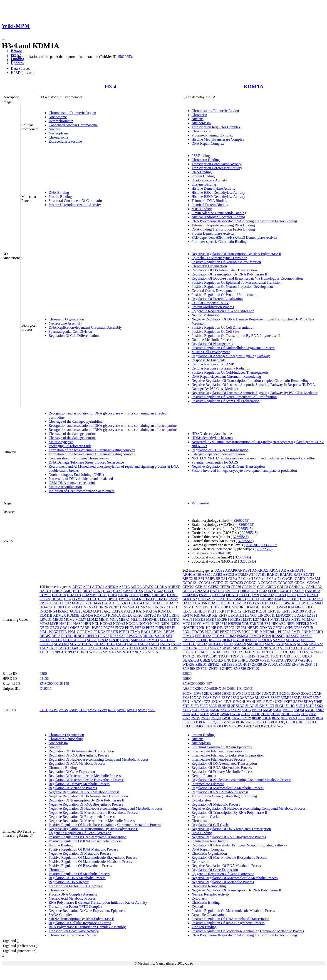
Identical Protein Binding (210, 205)
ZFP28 (257, 664)
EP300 (44, 603)
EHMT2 (161, 599)
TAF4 (62, 648)
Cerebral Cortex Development (214, 291)
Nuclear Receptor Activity (211, 894)
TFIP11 (293, 652)
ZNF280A (270, 664)
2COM (188, 693)
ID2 (265, 603)
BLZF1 (199, 579)
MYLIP (208, 624)
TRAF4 (224, 656)
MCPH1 (223, 619)
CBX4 (128, 591)
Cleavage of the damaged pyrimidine (75, 421)
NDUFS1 (263, 624)
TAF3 (53, 648)
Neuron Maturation (206, 315)
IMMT (318, 603)
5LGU (280, 706)
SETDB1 (70, 640)
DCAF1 (57, 599)
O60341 (233, 688)
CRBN (271, 587)
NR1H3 (217, 628)
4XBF (288, 702)
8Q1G (266, 722)
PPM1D (188, 636)
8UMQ (198, 726)
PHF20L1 (270, 632)
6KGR (288, 710)
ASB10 (207, 574)
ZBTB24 (214, 664)
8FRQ (212, 722)
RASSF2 (292, 636)
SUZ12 (75, 644)
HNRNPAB (128, 607)
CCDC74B (269, 583)
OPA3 (298, 628)
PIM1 (44, 632)
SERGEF (308, 640)
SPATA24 (190, 648)
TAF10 (121, 644)
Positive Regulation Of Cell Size (215, 331)
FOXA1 (78, 603)
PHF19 (256, 632)
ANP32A (112, 587)
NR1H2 (205, 628)
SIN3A (103, 640)
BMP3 (210, 579)
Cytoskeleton (201, 800)
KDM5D (100, 615)
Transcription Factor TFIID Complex (76, 886)
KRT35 (287, 611)
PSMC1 (243, 636)
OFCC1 (278, 628)
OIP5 (289, 628)
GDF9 (302, 595)
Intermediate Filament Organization (218, 751)
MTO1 (187, 624)
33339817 (269, 545)
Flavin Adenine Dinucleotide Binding (219, 213)
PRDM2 (86, 632)
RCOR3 (215, 640)
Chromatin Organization (66, 319)
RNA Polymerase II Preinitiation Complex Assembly (87, 927)
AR (283, 570)
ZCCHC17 (243, 664)
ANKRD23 (260, 570)
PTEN (266, 636)
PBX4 (187, 632)
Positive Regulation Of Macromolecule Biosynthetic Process (93, 857)
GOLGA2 (190, 599)
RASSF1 (278, 636)
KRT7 (223, 615)
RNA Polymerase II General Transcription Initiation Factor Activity (98, 902)
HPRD (16, 73)
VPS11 (265, 660)
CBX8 (159, 591)
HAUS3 (188, 603)
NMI (313, 624)
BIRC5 (57, 591)
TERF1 (260, 652)
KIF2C (138, 615)
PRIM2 (231, 636)
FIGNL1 (232, 595)
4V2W (102, 710)
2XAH (317, 693)
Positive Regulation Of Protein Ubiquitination (225, 295)
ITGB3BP (220, 607)
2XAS (207, 698)
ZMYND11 (123, 652)
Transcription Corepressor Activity (217, 168)
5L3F (231, 706)
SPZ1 (237, 648)
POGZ (54, 632)
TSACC (263, 656)
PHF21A (284, 632)
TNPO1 (58, 652)
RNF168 (251, 640)
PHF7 (150, 628)
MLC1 (264, 619)
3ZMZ (307, 698)
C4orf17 (249, 579)
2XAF (296, 693)
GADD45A (93, 603)
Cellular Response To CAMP (213, 364)
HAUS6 (201, 603)
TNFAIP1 (316, 652)
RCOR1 (67, 636)
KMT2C (150, 615)
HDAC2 (172, 603)
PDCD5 (198, 632)
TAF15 (165, 644)
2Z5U (235, 698)
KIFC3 (310, 607)
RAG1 (146, 632)
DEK (68, 599)
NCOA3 (119, 624)
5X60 (319, 706)
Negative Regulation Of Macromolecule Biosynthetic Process (93, 813)
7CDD (256, 714)
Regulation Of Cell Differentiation (74, 336)
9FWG (278, 726)
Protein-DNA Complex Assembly (73, 894)
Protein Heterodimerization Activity (75, 205)
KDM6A (114, 615)
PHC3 (129, 628)
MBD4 (211, 619)
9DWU (240, 726)
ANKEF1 (244, 570)
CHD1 (102, 595)
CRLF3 (283, 587)
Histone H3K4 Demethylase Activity (218, 192)
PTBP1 (124, 632)
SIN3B (114, 640)
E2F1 (254, 591)
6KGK (215, 710)
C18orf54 (235, 579)
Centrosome (200, 862)
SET (169, 636)
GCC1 (291, 595)
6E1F (196, 710)
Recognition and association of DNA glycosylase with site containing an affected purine (113, 425)
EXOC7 (298, 591)
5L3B (195, 706)
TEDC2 (248, 652)
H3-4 (111, 87)
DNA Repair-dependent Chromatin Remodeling (226, 376)
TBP (163, 648)
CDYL (169, 591)
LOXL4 (300, 615)
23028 (187, 674)
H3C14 (305, 599)
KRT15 (213, 611)
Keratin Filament (204, 776)
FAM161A (312, 591)
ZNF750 (240, 669)
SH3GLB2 (216, 644)
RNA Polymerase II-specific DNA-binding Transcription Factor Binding (244, 221)
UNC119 (230, 660)
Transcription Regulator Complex (216, 127)
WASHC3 (305, 660)
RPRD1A (265, 640)
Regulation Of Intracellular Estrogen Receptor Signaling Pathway (239, 845)
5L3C (204, 706)
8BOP (256, 718)
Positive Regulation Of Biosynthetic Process (81, 866)
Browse (17, 51)
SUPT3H (46, 644)
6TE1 (195, 714)
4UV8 (227, 702)
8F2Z (276, 718)
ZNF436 (298, 664)
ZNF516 (151, 652)
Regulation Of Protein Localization (217, 299)
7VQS (196, 718)
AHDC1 (98, 587)
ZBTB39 (228, 664)
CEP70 (225, 587)
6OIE (112, 710)
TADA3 (100, 644)
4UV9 (237, 702)
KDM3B (73, 615)
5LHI (310, 706)
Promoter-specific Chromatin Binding (219, 242)
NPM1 (155, 624)
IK (293, 603)
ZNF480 (189, 669)
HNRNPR (161, 607)
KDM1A (253, 87)
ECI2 (263, 591)
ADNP (77, 587)
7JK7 (186, 718)
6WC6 (235, 714)
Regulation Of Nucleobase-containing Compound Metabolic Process (98, 759)
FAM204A (190, 595)
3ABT (245, 698)
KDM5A (87, 615)
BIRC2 (188, 579)
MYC (197, 624)
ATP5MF (242, 574)
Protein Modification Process (213, 307)
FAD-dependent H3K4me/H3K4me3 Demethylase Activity (235, 237)
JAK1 (97, 611)
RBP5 (56, 636)
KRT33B (274, 611)
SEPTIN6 (293, 640)
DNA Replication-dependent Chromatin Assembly (85, 327)
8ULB (313, 722)
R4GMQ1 (247, 688)
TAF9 (143, 648)
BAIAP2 (286, 574)
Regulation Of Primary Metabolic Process (79, 784)
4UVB (257, 702)
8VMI (142, 710)
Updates (17, 63)
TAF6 (104, 648)
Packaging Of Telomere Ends (70, 446)
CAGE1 (288, 579)
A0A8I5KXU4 (215, 688)
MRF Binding (202, 209)
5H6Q (308, 702)
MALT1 (188, 619)
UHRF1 (83, 652)
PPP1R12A (203, 636)
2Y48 (217, 698)
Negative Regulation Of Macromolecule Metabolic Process (92, 821)
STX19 (297, 648)
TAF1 (110, 644)
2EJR (208, 693)
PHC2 (120, 628)
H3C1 (295, 599)
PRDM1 (218, 636)
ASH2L (136, 587)
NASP (78, 624)
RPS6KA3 (118, 636)
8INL (249, 722)
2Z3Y (226, 698)
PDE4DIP (212, 632)
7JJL (304, 714)
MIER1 (124, 619)
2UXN (256, 693)
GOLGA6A (207, 599)
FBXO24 (218, 595)
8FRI (203, 722)
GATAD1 (109, 603)
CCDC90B (285, 583)
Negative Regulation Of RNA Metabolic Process (84, 792)
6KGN (246, 710)
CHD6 (123, 595)
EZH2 (67, 603)
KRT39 (310, 611)
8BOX (267, 718)
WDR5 (94, 652)
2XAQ (197, 698)
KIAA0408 (296, 607)
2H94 (217, 693)
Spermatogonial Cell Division (70, 331)
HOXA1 (255, 603)
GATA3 (280, 595)
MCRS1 (236, 619)
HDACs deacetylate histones (213, 434)
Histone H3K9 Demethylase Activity (218, 197)
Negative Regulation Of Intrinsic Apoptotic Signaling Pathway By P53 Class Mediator (255, 393)
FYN (255, 595)
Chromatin (199, 115)
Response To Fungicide (209, 360)
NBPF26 (234, 624)
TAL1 (228, 652)
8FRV (222, 722)
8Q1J (285, 722)
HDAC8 (46, 607)
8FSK (231, 722)
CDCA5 (313, 583)
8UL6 (294, 722)
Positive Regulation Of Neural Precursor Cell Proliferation (234, 397)
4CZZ (206, 702)
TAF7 (124, 648)
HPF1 (173, 607)
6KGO (257, 710)
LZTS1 (312, 615)
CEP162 (201, 587)
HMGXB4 (72, 607)
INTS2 (199, 607)
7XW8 (237, 718)
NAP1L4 (66, 624)
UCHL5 (217, 660)
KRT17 (225, 611)
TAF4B (73, 648)
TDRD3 (45, 652)
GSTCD (253, 599)
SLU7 (228, 644)
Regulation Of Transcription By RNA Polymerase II (229, 274)
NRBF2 (253, 628)
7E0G (296, 714)
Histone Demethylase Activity (214, 188)
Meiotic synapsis (61, 442)
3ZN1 (187, 702)
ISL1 (209, 607)
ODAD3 (266, 628)
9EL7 (250, 726)
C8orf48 (262, 579)
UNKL (243, 660)
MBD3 (58, 619)
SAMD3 (279, 640)
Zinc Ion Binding (204, 927)
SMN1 (125, 640)
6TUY (204, 714)
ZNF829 (253, 669)
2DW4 (198, 693)
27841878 (223, 553)
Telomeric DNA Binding (210, 201)
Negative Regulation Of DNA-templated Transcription (88, 796)
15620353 (125, 57)
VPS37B (291, 660)
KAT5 (140, 611)
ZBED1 (201, 664)
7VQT (206, 718)
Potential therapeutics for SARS (215, 462)
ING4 (53, 611)
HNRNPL (145, 607)
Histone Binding (61, 845)
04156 (44, 679)
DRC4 (245, 591)
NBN (87, 624)
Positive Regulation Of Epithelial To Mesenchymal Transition (237, 282)
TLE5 (304, 652)
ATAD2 (148, 587)
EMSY (173, 599)
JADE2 (75, 611)
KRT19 (236, 611)
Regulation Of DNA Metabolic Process (77, 878)
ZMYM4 (107, 652)
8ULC (187, 726)
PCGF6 (109, 628)
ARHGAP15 (296, 570)
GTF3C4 (135, 603)
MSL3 (165, 619)
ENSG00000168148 (54, 684)
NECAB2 (278, 624)
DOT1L (91, 599)
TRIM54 (250, 656)
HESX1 (226, 603)
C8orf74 (275, 579)
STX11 (285, 648)
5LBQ (250, 706)
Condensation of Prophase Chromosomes (79, 458)
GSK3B (240, 599)
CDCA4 (300, 583)
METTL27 (251, 619)
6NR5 (320, 710)
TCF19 (172, 648)
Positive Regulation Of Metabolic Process (79, 874)
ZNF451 (311, 664)
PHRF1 (170, 628)
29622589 (264, 549)
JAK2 (106, 611)
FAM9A (205, 595)
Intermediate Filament (208, 784)
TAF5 (83, 648)
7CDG (286, 714)
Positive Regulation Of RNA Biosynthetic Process (85, 841)
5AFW (298, 702)
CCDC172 (221, 583)
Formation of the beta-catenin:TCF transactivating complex (92, 450)
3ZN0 (317, 698)
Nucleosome (58, 117)
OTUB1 (309, 628)
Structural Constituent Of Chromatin (75, 201)
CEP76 (236, 587)
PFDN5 (235, 632)
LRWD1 (46, 619)
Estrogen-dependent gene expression (218, 454)
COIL (261, 587)
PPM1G (74, 632)
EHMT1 (148, 599)
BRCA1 (222, 579)
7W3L (226, 718)
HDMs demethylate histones (212, 438)
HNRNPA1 (89, 607)
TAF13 (154, 644)
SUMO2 (309, 648)
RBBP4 (157, 632)
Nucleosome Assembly (65, 323)
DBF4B (188, 591)
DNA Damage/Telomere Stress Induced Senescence (86, 462)
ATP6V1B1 (258, 574)
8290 (43, 674)
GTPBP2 (266, 599)
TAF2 (44, 648)
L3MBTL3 (236, 615)
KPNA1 (163, 615)
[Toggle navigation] (4, 40)
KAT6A (151, 611)
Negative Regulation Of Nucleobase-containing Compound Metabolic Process (105, 808)
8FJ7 (186, 722)
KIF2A (126, 615)
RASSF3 (306, 636)
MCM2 (69, 619)
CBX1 (98, 591)
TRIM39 (237, 656)
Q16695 (45, 688)
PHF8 (160, 628)
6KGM (236, 710)
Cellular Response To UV (210, 303)
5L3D (213, 706)
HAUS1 (317, 599)
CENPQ (188, 587)
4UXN (278, 702)
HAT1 (147, 603)
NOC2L (132, 624)
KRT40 (188, 615)
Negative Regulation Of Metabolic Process (80, 853)
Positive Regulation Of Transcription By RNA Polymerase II (236, 336)
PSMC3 (255, 636)
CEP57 (213, 587)
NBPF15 (221, 624)
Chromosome (58, 137)
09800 (187, 679)
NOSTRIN (190, 628)
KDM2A (59, 615)
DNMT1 (78, 599)
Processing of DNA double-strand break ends (81, 479)
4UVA (247, 702)
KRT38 (299, 611)
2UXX (266, 693)
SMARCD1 (256, 644)
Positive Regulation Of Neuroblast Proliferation (226, 262)
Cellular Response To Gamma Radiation (221, 368)
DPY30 (113, 599)
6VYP (214, 714)
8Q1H (276, 722)
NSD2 (175, 624)
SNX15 (290, 644)
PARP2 (97, 628)
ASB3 (218, 574)
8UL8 (303, 722)
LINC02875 (285, 615)
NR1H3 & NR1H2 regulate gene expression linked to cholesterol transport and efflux (254, 458)
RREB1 (148, 636)
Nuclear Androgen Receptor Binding (218, 217)
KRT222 (249, 611)
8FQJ (194, 722)
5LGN (260, 706)
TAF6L (114, 648)
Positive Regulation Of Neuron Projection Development (232, 287)
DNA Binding (59, 192)
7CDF (276, 714)
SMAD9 (240, 644)
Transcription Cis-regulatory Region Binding (224, 796)
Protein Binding (60, 197)
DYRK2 (125, 599)
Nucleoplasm (58, 133)
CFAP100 (249, 587)
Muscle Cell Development (211, 352)
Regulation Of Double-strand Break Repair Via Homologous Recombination (247, 278)
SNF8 (280, 644)
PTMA (135, 632)
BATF (298, 574)
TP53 (199, 656)
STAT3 (274, 648)
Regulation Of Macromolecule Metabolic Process (85, 776)
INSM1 (188, 607)
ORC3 (54, 628)
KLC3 (187, 611)
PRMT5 (112, 632)
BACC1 (45, 591)
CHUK (134, 595)
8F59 (293, 718)
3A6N (73, 710)
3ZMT (275, 698)
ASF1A (124, 587)
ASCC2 (228, 574)
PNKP (306, 632)
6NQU (310, 710)
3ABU (255, 698)
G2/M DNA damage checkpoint (72, 483)
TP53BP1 (211, 656)
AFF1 (87, 587)
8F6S (302, 718)
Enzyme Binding (204, 184)
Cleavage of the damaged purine (72, 434)
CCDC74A (252, 583)
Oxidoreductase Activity (209, 180)
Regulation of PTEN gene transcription (220, 450)
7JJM (313, 714)
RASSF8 (189, 640)
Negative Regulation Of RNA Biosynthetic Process (86, 804)
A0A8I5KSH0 (193, 688)
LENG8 (251, 615)
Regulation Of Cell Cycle (210, 825)
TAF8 (133, 648)
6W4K (225, 714)
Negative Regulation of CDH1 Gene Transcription (228, 466)
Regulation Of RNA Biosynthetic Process (79, 755)
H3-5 (286, 599)
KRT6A (200, 615)
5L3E (222, 706)
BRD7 (87, 591)
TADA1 (87, 644)
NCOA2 (106, 624)
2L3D (246, 693)
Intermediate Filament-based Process (218, 759)
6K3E (205, 710)
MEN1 (104, 619)
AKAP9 (231, 570)
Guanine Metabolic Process (212, 340)
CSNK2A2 (314, 587)
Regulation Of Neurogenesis (212, 344)
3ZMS (265, 698)
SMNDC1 (138, 640)
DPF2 (102, 599)
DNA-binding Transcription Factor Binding (223, 229)
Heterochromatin (61, 121)
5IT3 (186, 706)
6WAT (121, 710)
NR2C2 (229, 628)
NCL (95, 624)
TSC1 (274, 656)
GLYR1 (122, 603)
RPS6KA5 (134, 636)
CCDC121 (190, 583)
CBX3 (118, 591)
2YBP (54, 710)
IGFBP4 (284, 603)
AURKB (174, 587)
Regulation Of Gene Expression (72, 772)
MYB (54, 624)
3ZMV (297, 698)
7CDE (266, 714)
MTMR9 (308, 619)
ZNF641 (215, 669)
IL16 (309, 603)
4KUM (217, 702)
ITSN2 (234, 607)
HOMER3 (240, 603)
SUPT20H (167, 640)
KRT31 (261, 611)
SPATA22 (316, 644)
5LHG (290, 706)
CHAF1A (59, 595)
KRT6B (212, 615)
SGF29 (92, 640)
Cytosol (197, 907)
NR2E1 (241, 628)
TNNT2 (188, 656)
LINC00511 (266, 615)
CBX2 (108, 591)
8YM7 (229, 726)
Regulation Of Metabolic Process (73, 788)
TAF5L (93, 648)
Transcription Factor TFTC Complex (75, 907)
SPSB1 (227, 648)
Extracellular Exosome (65, 141)
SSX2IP (262, 648)
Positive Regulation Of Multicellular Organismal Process (233, 348)
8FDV (311, 718)
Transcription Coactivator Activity (217, 164)
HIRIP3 (58, 607)
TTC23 (285, 656)
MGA (114, 619)
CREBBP (159, 595)
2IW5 (237, 693)
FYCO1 (245, 595)
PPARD (317, 632)
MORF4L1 (151, 619)
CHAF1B (74, 595)
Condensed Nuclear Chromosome (73, 125)
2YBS (63, 710)
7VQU (216, 718)
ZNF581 (202, 669)
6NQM (299, 710)
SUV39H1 (62, 644)
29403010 (253, 545)
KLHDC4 (200, 611)
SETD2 (45, 640)
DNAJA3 (217, 591)
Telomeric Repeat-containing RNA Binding (223, 225)
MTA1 (175, 619)
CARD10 (302, 579)
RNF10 (239, 640)
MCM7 (81, 619)
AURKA (161, 587)
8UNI (208, 726)
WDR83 (189, 664)
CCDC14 (206, 583)
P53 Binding (201, 156)
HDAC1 (159, 603)
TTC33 (296, 656)
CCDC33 (236, 583)
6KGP (267, 710)
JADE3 (86, 611)
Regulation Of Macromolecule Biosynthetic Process (86, 780)
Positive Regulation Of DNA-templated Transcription (88, 837)
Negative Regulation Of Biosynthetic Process (82, 817)
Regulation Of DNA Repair (69, 882)
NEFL (291, 624)
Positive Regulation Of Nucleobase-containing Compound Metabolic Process (105, 825)
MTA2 (44, 624)
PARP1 (86, 628)
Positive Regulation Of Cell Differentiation (223, 327)
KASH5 (268, 607)
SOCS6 (302, 644)
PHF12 (140, 628)
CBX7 (148, 591)
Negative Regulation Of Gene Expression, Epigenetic (87, 911)
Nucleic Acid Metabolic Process (72, 898)
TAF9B (153, 648)
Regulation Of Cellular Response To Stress (80, 923)
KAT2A (117, 611)
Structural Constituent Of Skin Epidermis (222, 747)
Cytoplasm (199, 898)
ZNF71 (227, 669)
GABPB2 (267, 595)
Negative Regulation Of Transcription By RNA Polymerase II (237, 254)
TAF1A (176, 644)
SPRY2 (215, 648)
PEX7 (224, 632)
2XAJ (187, 698)
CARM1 (316, 579)
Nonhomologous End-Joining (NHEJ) (76, 475)
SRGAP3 (249, 648)
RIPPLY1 (92, 636)
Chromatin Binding (206, 160)
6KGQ (278, 710)
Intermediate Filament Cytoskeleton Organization (228, 755)
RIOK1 (227, 640)
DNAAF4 (202, 591)
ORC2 (44, 628)
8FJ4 (320, 718)
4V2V (92, 710)
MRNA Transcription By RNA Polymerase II (81, 919)
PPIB (63, 632)
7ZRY (247, 718)
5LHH (300, 706)
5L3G (240, 706)
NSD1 (165, 624)
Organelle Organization (209, 915)
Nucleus (54, 129)
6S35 (186, 714)
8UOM (218, 726)
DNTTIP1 (232, 591)
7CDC (245, 714)
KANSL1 (254, 607)
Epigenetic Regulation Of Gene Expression (223, 311)
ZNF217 (138, 652)
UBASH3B (191, 660)
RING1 (79, 636)
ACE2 (220, 570)
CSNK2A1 (297, 587)
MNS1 (275, 619)
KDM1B (46, 615)
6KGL (225, 710)
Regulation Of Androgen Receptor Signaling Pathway (231, 356)
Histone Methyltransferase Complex (218, 139)
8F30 (285, 718)
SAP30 (160, 636)
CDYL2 (45, 595)
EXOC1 (285, 591)
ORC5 (75, 628)
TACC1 (204, 652)
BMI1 (68, 591)
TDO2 (237, 652)
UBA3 (307, 656)
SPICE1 (203, 648)
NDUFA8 (249, 624)
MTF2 (296, 619)
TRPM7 (70, 652)
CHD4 (113, 595)
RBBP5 (169, 632)
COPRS (146, 595)
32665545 (241, 520)
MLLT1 (136, 619)
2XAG (306, 693)
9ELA (268, 726)
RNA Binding (202, 172)
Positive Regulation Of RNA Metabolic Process (83, 849)
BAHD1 (273, 574)
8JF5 (257, 722)
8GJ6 (240, 722)
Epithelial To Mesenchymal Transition (219, 258)
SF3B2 (202, 644)
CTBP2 (45, 599)
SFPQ (82, 640)
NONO (144, 624)
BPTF (77, 591)
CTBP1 (173, 595)
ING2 (44, 611)
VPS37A (277, 660)
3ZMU (286, 698)
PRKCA (99, 632)
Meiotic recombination (65, 487)
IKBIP (300, 603)
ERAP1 (56, 603)
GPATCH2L (225, 599)
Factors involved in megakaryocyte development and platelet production (244, 470)
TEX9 (282, 652)
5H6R (318, 702)
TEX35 (272, 652)
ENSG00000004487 (197, 684)
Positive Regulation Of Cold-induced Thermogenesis (230, 372)
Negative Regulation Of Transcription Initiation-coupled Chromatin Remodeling (250, 381)
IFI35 (273, 603)
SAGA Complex (61, 915)
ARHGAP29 (192, 574)
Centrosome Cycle (205, 817)
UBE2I (205, 660)
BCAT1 (309, 574)
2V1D (44, 710)
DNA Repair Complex (208, 143)
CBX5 (138, 591)
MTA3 (286, 619)
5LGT (270, 706)
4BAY (196, 702)
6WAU (132, 710)
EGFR (137, 599)
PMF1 (296, 632)
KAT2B (129, 611)
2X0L (286, 693)
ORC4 (65, 628)
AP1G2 (275, 570)
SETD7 (57, 640)
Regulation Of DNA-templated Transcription (224, 270)
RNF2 (105, 636)
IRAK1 (63, 611)
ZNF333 (285, 664)
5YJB (187, 710)
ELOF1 (273, 591)
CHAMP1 (89, 595)
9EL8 (259, 726)
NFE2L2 (303, 624)
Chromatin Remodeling (66, 739)
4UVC (267, 702)
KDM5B (281, 607)
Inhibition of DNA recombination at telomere (82, 491)
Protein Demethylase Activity (213, 233)
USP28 (254, 660)
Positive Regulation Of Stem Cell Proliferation (226, 401)
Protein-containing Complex (212, 135)
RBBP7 (45, 636)
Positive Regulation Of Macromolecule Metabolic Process (91, 862)
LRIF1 (174, 615)
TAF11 (131, 644)
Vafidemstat (200, 503)
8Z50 (152, 710)
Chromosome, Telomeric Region (72, 113)
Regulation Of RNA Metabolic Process (77, 763)
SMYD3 (153, 640)
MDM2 (92, 619)
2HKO (227, 693)
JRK (243, 607)
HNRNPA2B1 (109, 607)
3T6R (83, 710)
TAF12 (143, 644)
